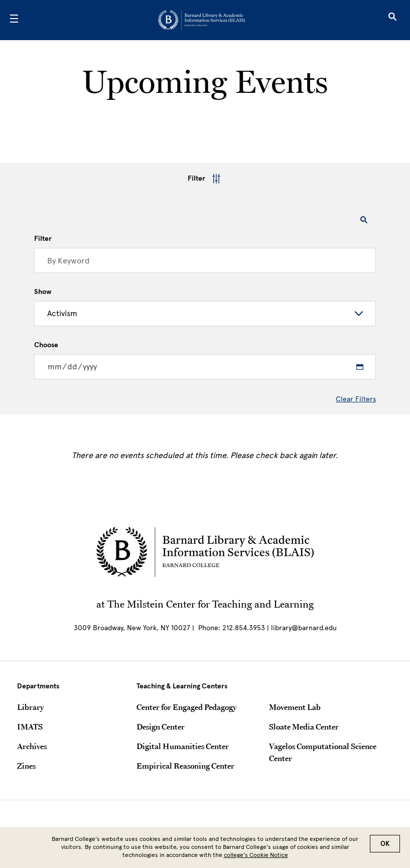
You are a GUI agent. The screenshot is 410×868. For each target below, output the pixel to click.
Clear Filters (356, 399)
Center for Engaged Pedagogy (186, 707)
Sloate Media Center (304, 727)
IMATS (30, 727)
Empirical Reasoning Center (185, 766)
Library (30, 707)
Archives (32, 746)
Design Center (161, 727)
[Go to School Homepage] (201, 20)
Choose (46, 345)
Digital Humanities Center (183, 746)
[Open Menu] (14, 20)
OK (385, 844)
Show (43, 292)
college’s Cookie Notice (256, 855)
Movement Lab (295, 707)
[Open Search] (392, 20)
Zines (26, 766)
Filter (205, 179)
